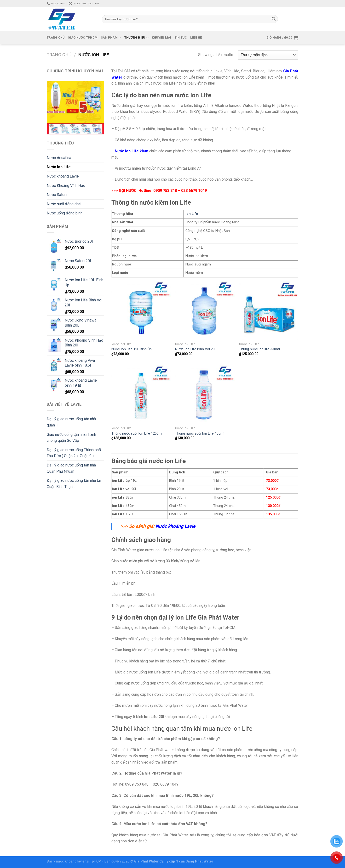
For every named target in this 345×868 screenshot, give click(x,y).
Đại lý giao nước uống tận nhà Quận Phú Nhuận (71, 468)
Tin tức (181, 37)
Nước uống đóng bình (65, 213)
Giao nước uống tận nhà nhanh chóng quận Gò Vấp (71, 438)
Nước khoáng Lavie (63, 176)
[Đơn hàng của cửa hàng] (268, 55)
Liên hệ (196, 37)
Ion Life (192, 214)
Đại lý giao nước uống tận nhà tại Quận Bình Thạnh (74, 484)
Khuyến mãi (162, 37)
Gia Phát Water (147, 861)
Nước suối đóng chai (64, 204)
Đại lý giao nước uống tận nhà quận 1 (71, 422)
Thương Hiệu (136, 38)
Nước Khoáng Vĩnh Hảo (66, 186)
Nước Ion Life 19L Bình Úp (132, 349)
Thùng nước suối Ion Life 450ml (200, 434)
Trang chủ (56, 37)
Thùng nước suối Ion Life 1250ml (137, 434)
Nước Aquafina (59, 158)
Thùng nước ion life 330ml (259, 349)
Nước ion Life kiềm (132, 151)
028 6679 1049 (194, 191)
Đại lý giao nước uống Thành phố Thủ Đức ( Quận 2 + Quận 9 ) (74, 453)
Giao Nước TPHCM (83, 37)
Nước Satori (57, 195)
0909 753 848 (165, 191)
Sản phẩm (111, 38)
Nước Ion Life (59, 167)
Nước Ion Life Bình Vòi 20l (195, 349)
